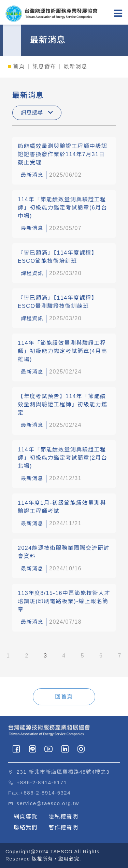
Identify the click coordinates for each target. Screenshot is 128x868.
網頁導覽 (26, 817)
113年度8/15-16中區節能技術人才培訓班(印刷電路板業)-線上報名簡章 (64, 601)
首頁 (19, 66)
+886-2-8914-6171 (42, 782)
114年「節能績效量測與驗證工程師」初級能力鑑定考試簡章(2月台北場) (62, 458)
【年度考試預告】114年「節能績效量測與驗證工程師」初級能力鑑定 (63, 404)
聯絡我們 (26, 828)
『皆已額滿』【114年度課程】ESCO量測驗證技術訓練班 (58, 302)
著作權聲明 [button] (63, 828)
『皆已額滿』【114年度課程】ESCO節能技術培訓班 (58, 257)
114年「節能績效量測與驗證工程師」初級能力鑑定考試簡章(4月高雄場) (62, 351)
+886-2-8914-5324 (45, 793)
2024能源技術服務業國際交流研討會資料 (64, 552)
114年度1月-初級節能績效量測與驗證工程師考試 (62, 507)
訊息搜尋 (37, 113)
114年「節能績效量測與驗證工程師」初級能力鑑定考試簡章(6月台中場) (62, 208)
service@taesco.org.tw (48, 803)
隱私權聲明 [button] (63, 817)
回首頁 (64, 697)
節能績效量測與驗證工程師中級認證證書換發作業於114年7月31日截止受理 (63, 154)
